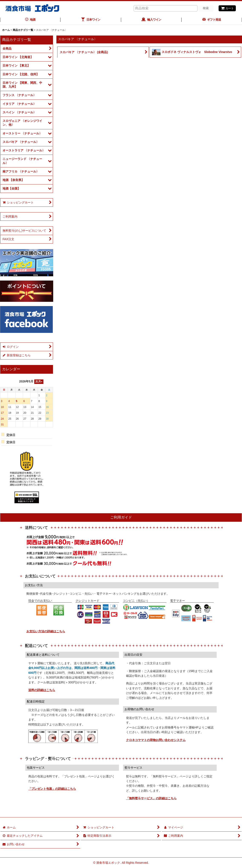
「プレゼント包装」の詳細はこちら (52, 789)
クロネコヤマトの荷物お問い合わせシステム (156, 740)
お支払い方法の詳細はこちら (46, 631)
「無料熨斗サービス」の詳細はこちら (151, 798)
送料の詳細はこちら (42, 690)
